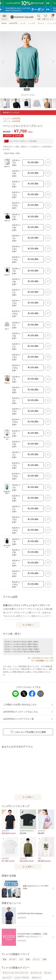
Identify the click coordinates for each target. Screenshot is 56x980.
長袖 (28, 959)
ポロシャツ (36, 978)
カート (52, 17)
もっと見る (27, 625)
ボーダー (13, 959)
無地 (4, 959)
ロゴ (21, 959)
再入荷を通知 (33, 162)
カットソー (7, 978)
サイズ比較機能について (42, 661)
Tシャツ (48, 973)
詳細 (34, 141)
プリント (36, 959)
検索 (39, 17)
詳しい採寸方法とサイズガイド (40, 658)
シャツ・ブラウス (22, 978)
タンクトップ (36, 973)
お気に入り (45, 17)
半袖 (45, 959)
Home (4, 23)
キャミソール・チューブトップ (15, 973)
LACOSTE (16, 119)
